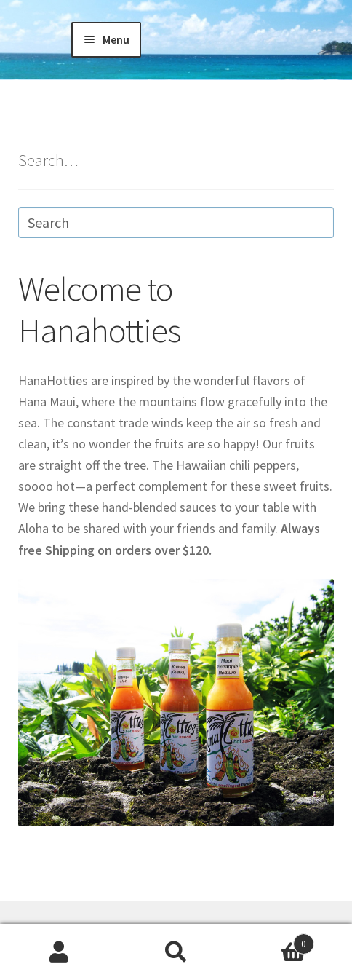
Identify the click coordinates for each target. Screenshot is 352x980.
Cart (275, 941)
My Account (59, 952)
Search (176, 952)
